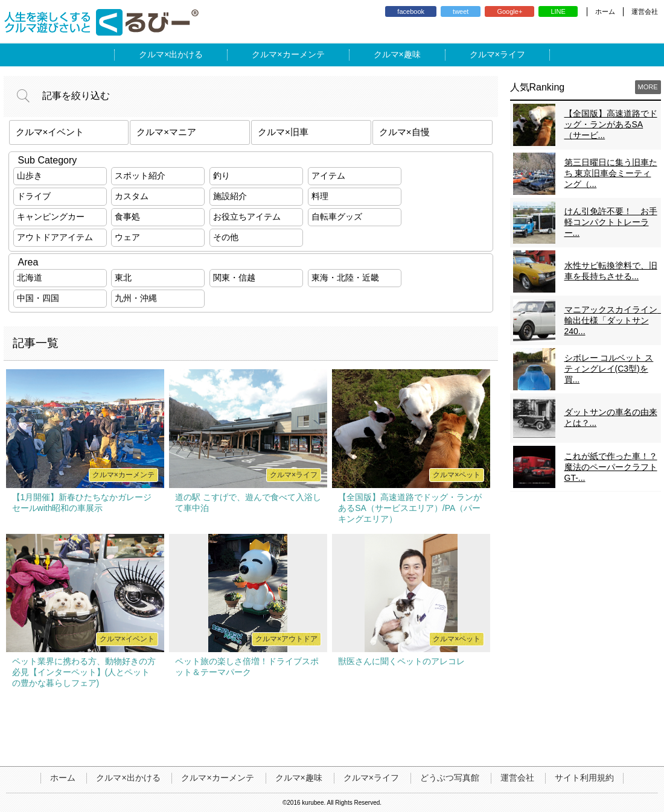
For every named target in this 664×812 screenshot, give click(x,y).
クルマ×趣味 (299, 778)
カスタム (132, 196)
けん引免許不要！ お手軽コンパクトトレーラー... (611, 222)
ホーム (605, 11)
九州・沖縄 (136, 298)
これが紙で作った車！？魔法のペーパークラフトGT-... (611, 467)
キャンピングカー (51, 217)
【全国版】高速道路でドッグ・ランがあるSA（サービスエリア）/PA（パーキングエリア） (410, 508)
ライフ (512, 54)
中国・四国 (38, 298)
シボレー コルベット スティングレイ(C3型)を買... (609, 369)
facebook (411, 11)
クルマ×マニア (166, 132)
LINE (558, 11)
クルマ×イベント (50, 132)
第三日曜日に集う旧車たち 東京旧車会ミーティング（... (611, 173)
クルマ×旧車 (283, 132)
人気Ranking (538, 87)
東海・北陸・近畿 (345, 278)
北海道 (30, 278)
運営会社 (645, 11)
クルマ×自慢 (404, 132)
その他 (226, 237)
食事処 (127, 217)
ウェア (127, 237)
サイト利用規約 (584, 778)
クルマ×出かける (128, 778)
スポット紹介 (140, 176)
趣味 (412, 54)
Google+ (509, 11)
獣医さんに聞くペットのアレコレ (401, 661)
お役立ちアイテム (247, 217)
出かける (186, 54)
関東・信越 (234, 278)
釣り (222, 176)
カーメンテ (304, 54)
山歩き (30, 176)
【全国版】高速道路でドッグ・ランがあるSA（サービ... (611, 124)
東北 (123, 278)
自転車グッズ (337, 217)
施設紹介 (230, 196)
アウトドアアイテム (55, 237)
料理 (320, 196)
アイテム (328, 176)
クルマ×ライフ (371, 778)
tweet (461, 11)
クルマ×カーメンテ (217, 778)
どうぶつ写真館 (450, 778)
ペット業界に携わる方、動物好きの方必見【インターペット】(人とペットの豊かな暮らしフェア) (84, 672)
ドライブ (34, 196)
